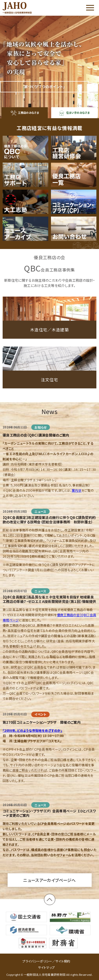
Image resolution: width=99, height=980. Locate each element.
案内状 (77, 495)
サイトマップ (46, 967)
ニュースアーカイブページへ (49, 885)
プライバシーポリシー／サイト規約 (46, 961)
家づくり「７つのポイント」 (45, 87)
